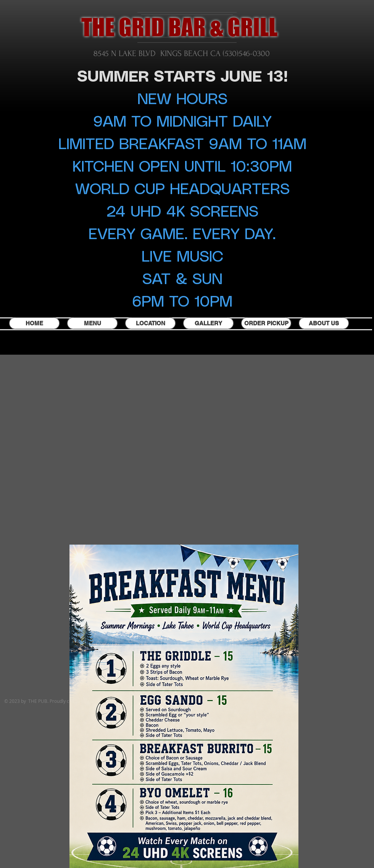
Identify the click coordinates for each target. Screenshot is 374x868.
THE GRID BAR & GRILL (179, 27)
